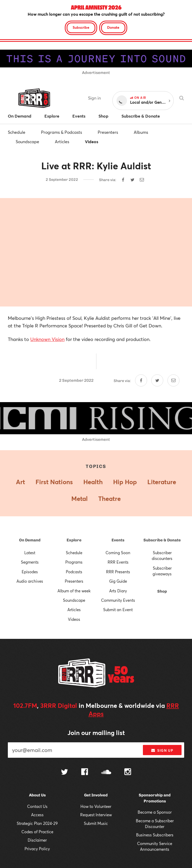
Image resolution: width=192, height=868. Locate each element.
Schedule (17, 132)
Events (118, 540)
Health (93, 482)
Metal (80, 499)
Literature (162, 482)
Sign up (162, 750)
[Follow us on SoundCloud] (106, 772)
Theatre (109, 499)
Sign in (94, 98)
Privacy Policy (37, 849)
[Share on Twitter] (132, 180)
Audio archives (30, 581)
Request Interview (96, 815)
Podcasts (74, 572)
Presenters (108, 132)
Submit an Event (118, 610)
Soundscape (27, 141)
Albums (141, 132)
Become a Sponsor (155, 812)
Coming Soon (118, 553)
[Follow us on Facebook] (85, 772)
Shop (162, 591)
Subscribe (81, 27)
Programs (74, 562)
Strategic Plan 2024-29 (37, 823)
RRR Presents (118, 572)
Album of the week (74, 591)
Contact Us (37, 806)
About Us (37, 795)
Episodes (30, 572)
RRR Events (118, 562)
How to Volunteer (96, 806)
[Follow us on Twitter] (65, 772)
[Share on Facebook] (123, 180)
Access (37, 815)
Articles (62, 141)
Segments (30, 562)
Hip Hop (125, 482)
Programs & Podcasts (62, 132)
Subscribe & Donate (162, 540)
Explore (74, 540)
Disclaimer (37, 840)
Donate (113, 27)
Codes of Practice (37, 832)
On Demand (30, 540)
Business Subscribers (155, 835)
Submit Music (96, 823)
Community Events (118, 600)
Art (21, 482)
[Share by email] (142, 180)
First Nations (54, 482)
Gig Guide (118, 581)
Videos (92, 141)
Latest (30, 553)
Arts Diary (118, 591)
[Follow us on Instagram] (128, 772)
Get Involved (96, 795)
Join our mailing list (96, 733)
